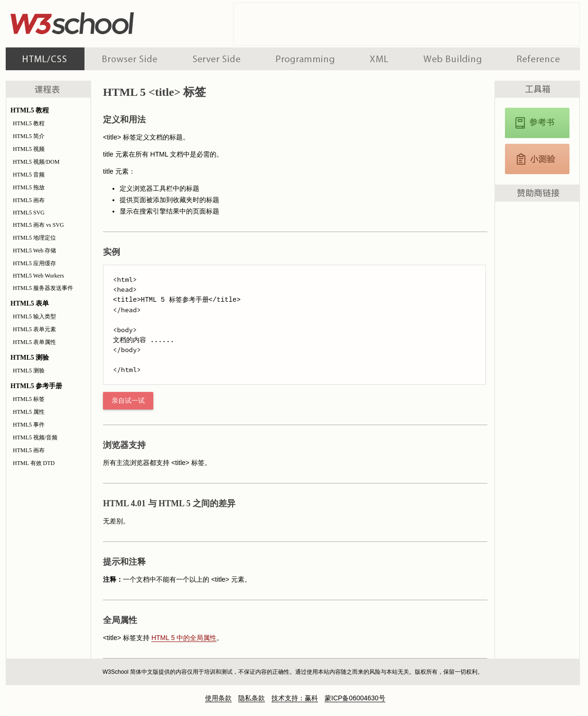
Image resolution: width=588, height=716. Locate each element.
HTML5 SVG (29, 213)
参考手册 (540, 59)
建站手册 (453, 59)
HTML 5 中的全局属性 (184, 638)
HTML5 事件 (29, 425)
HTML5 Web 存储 (34, 251)
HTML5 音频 (29, 175)
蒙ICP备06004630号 (355, 698)
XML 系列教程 (379, 59)
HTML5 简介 (29, 136)
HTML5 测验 (29, 371)
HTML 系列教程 (45, 59)
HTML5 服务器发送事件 (43, 288)
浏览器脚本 (130, 59)
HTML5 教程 (29, 123)
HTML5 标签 (29, 399)
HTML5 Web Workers (38, 276)
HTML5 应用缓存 (34, 263)
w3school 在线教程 (94, 21)
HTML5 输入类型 (34, 316)
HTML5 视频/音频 (35, 437)
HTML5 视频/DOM (36, 162)
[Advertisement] (407, 24)
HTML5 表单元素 (34, 329)
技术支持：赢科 (295, 698)
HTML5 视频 (29, 149)
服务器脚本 (217, 59)
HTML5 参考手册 (537, 123)
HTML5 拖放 (29, 187)
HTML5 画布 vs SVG (38, 225)
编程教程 (305, 59)
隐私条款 (252, 698)
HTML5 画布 (29, 200)
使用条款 (218, 698)
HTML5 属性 (29, 412)
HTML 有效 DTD (34, 463)
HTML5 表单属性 (34, 342)
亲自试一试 (128, 401)
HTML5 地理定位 (34, 238)
